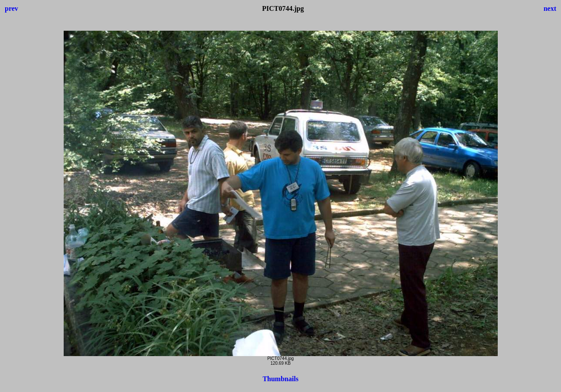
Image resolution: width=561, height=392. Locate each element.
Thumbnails (280, 379)
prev (11, 8)
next (550, 8)
